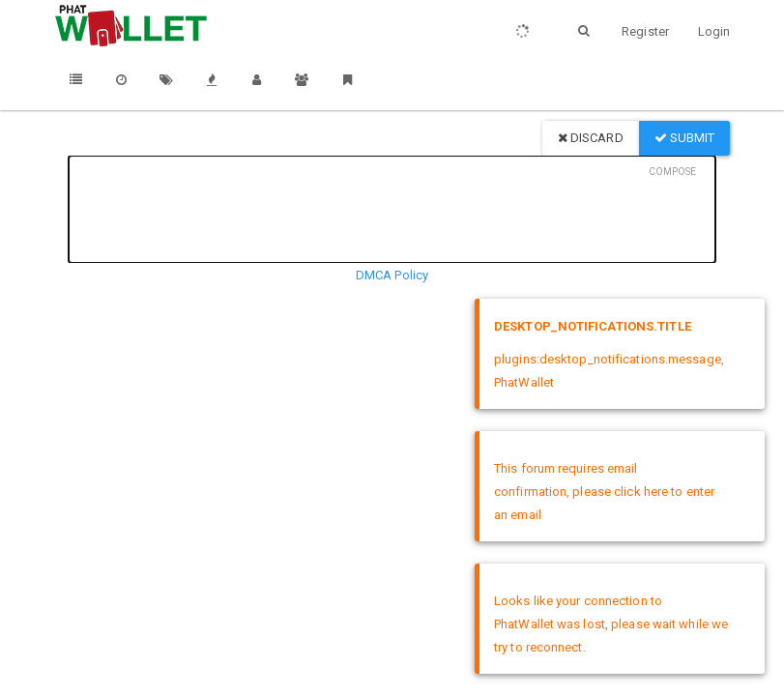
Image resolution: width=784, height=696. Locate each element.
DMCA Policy (392, 275)
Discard (591, 138)
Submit (685, 138)
